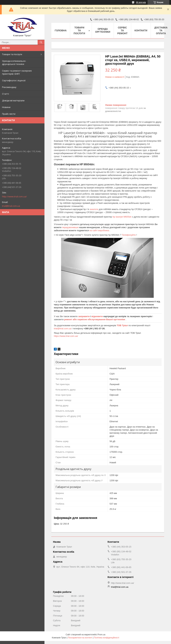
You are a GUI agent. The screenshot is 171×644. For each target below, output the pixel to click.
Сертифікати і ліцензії (14, 80)
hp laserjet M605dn (122, 217)
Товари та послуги (12, 54)
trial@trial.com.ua (11, 206)
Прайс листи (9, 114)
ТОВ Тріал (123, 325)
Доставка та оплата (161, 30)
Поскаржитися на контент (80, 638)
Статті (5, 94)
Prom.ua (101, 635)
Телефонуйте (129, 235)
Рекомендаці (9, 87)
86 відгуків (141, 2)
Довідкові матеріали (13, 100)
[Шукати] (41, 42)
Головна (61, 30)
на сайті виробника (100, 230)
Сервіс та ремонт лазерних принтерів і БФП (17, 72)
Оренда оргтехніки (103, 30)
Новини (6, 107)
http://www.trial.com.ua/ (14, 196)
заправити (84, 316)
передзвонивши (71, 227)
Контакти (141, 30)
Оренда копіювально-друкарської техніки (14, 62)
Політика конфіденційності (107, 638)
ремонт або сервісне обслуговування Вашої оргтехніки (95, 319)
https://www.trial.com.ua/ (66, 336)
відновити (97, 316)
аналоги (94, 209)
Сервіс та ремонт (122, 30)
